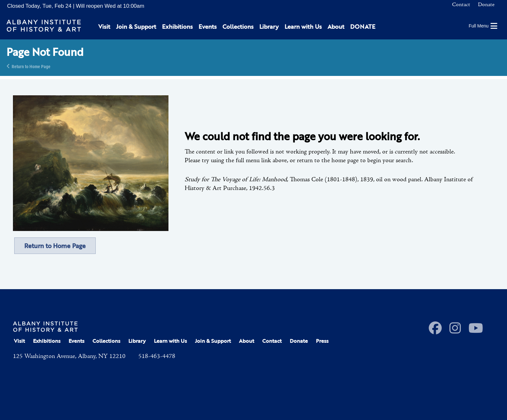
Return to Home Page (31, 66)
